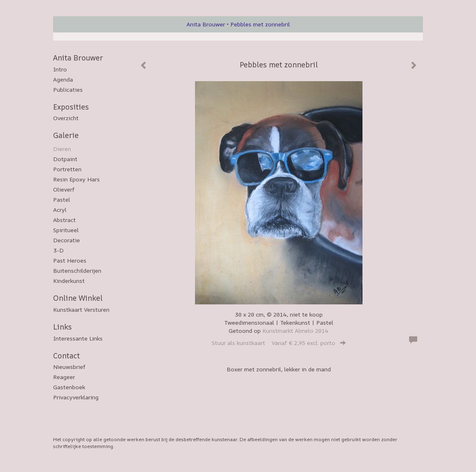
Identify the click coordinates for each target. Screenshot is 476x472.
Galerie (66, 135)
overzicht (66, 118)
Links (62, 327)
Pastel (62, 199)
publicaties (68, 89)
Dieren (62, 149)
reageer (64, 377)
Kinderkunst (69, 281)
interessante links (78, 338)
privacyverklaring (76, 397)
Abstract (64, 220)
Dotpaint (65, 159)
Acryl (60, 210)
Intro (60, 69)
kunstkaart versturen (81, 309)
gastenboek (69, 387)
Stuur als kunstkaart (279, 343)
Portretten (67, 169)
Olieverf (64, 189)
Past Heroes (70, 260)
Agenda (63, 79)
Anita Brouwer (206, 24)
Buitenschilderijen (77, 270)
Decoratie (66, 240)
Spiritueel (66, 230)
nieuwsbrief (69, 367)
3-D (58, 250)
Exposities (71, 107)
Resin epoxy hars (76, 179)
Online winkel (78, 298)
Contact (66, 356)
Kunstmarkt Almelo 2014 (295, 331)
